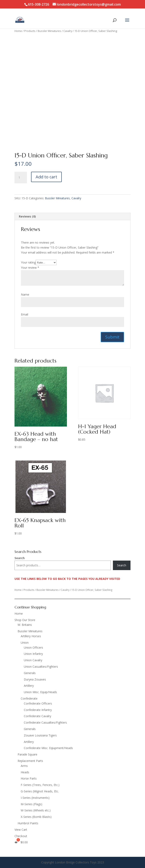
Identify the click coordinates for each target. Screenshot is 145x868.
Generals (30, 673)
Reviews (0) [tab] (27, 216)
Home (18, 31)
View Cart (21, 830)
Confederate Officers (38, 703)
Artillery (29, 686)
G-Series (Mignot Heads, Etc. (40, 791)
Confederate (29, 698)
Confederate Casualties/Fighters (45, 722)
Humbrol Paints (28, 823)
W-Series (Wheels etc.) (36, 810)
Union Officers (33, 647)
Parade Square (27, 754)
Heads (25, 772)
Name (25, 294)
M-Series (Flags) (31, 804)
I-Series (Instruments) (35, 798)
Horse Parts (29, 778)
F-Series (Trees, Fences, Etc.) (40, 785)
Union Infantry (33, 654)
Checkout (21, 836)
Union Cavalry (33, 660)
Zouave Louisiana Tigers (40, 735)
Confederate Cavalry (37, 716)
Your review (30, 268)
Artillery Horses (31, 636)
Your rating (28, 262)
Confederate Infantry (38, 710)
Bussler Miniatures (49, 31)
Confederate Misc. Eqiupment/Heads (48, 748)
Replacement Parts (30, 761)
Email (25, 314)
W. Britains (25, 625)
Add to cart (46, 177)
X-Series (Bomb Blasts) (36, 817)
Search (20, 558)
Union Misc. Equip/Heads (40, 692)
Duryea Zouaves (35, 679)
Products (30, 31)
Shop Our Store (25, 620)
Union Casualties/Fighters (41, 667)
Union (25, 643)
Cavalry (68, 31)
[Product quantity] (21, 178)
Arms (24, 766)
